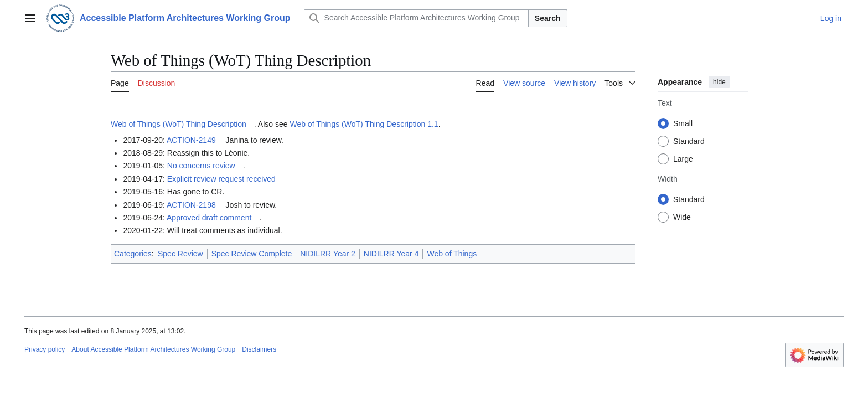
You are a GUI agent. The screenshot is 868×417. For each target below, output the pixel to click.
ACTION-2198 (191, 205)
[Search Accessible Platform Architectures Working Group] (416, 18)
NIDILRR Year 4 (391, 254)
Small (683, 123)
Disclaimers (259, 349)
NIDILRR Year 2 (328, 254)
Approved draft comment (209, 218)
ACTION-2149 (191, 140)
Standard (689, 141)
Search (548, 18)
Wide (682, 217)
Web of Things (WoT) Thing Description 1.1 (364, 124)
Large (683, 159)
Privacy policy (45, 349)
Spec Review (180, 254)
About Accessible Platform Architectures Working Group (153, 349)
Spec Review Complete (252, 254)
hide (719, 82)
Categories (133, 254)
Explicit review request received (221, 179)
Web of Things (452, 254)
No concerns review (201, 166)
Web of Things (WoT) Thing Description (179, 124)
